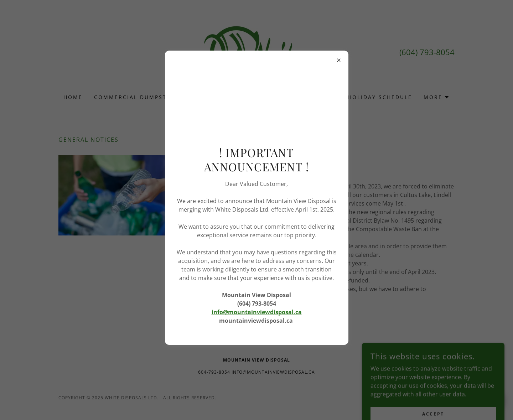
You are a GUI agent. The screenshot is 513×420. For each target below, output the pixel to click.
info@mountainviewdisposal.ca (257, 312)
